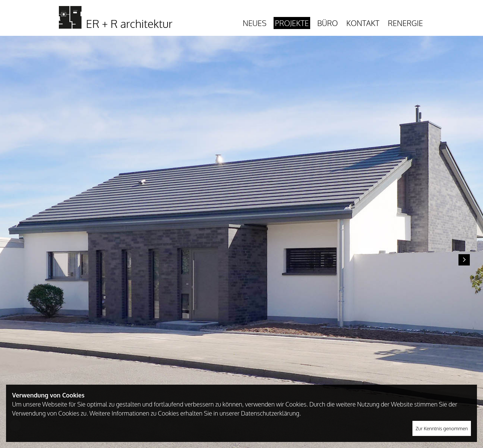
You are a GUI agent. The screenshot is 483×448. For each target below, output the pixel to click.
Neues (255, 23)
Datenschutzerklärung (270, 413)
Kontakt (363, 23)
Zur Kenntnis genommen (442, 428)
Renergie (405, 23)
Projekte (292, 23)
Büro (328, 23)
